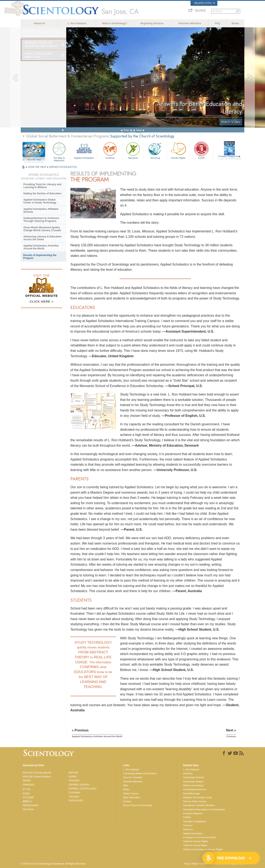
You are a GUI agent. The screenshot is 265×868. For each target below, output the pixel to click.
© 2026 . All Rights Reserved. (53, 864)
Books (235, 23)
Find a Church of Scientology (138, 805)
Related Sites (205, 3)
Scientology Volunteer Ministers (199, 805)
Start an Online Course (195, 801)
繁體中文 (27, 801)
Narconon (133, 150)
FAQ (217, 23)
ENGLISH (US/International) (37, 773)
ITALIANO (74, 797)
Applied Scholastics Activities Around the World (41, 247)
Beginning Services (152, 23)
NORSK (73, 777)
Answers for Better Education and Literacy (41, 44)
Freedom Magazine (229, 157)
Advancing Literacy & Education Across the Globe (42, 238)
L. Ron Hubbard (77, 23)
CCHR (201, 150)
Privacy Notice (191, 864)
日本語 (26, 793)
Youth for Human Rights (195, 845)
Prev (126, 130)
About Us (39, 23)
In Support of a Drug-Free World (199, 837)
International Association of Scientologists (204, 809)
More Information (132, 797)
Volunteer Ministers (190, 23)
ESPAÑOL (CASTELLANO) (83, 789)
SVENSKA (74, 780)
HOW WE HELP (37, 167)
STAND (187, 817)
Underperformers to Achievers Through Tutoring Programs (41, 220)
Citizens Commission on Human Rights (203, 849)
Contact (127, 801)
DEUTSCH (28, 809)
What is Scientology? (115, 23)
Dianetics (188, 773)
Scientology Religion (193, 781)
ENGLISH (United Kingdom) (37, 777)
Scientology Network (193, 777)
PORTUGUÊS (76, 801)
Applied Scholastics (84, 150)
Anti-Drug (155, 150)
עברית (27, 789)
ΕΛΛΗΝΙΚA (75, 792)
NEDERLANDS (31, 805)
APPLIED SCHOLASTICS (63, 167)
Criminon (110, 150)
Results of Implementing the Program (40, 257)
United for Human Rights (195, 841)
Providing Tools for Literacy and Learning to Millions (42, 186)
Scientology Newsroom (195, 789)
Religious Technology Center (198, 797)
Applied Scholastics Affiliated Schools (41, 210)
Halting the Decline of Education (42, 194)
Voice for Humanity (132, 777)
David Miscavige (191, 793)
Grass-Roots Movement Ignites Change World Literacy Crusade (42, 229)
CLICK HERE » (42, 301)
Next (139, 130)
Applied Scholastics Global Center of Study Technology (40, 201)
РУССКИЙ (28, 797)
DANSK (27, 780)
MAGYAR (74, 773)
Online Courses (131, 793)
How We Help (34, 160)
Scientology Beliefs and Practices (140, 773)
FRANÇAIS (29, 785)
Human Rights (178, 150)
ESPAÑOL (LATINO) (79, 785)
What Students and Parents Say (39, 55)
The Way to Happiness (59, 151)
